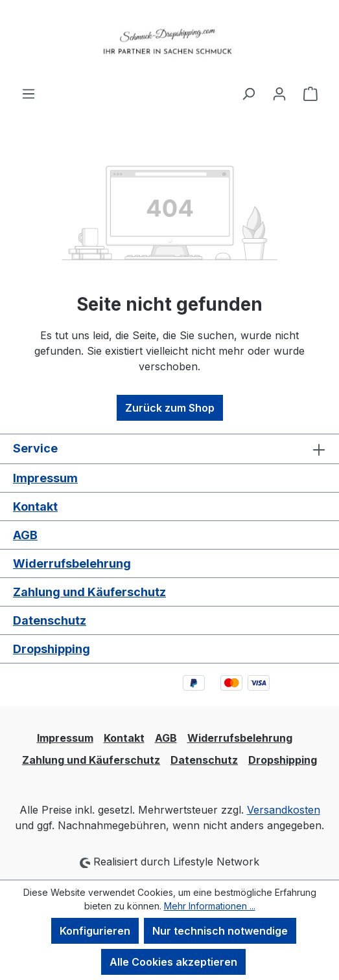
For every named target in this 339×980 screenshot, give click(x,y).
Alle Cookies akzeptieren (173, 962)
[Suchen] (248, 93)
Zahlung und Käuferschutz (89, 592)
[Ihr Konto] (279, 93)
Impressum (45, 478)
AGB (25, 535)
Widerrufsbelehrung (72, 563)
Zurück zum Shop (170, 408)
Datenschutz (50, 620)
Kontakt (35, 507)
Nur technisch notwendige (220, 931)
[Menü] (29, 93)
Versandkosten (284, 810)
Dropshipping (52, 649)
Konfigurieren (95, 931)
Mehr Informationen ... (210, 906)
